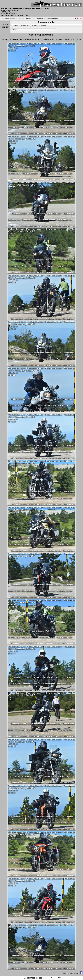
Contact (21, 19)
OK (60, 978)
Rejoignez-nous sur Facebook (72, 973)
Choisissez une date (46, 22)
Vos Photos (30, 19)
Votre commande (51, 19)
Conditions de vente (9, 19)
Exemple (40, 19)
